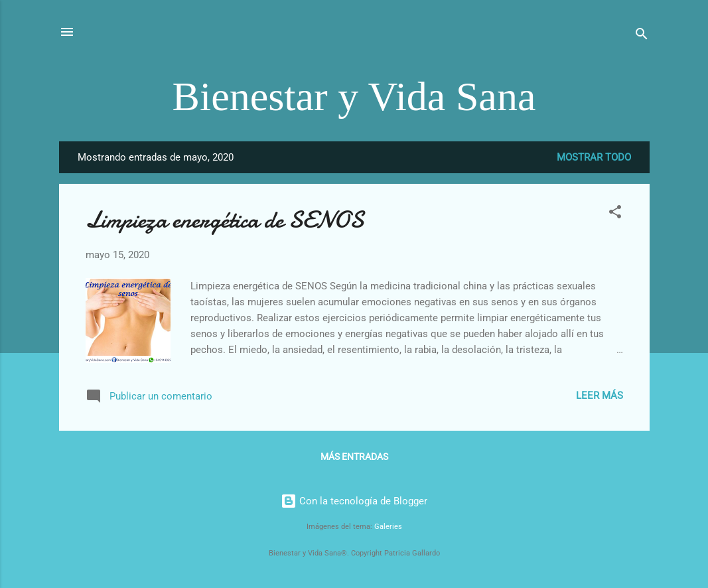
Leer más (600, 396)
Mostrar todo (594, 157)
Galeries (388, 527)
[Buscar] (642, 36)
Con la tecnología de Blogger (354, 501)
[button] (615, 214)
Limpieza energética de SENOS (225, 220)
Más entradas (354, 457)
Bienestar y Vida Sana (354, 96)
